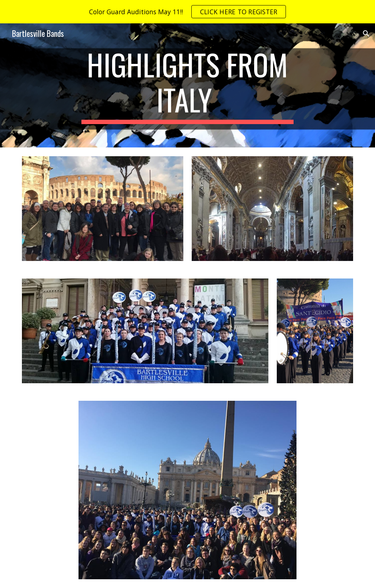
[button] (366, 34)
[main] (187, 85)
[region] (187, 12)
